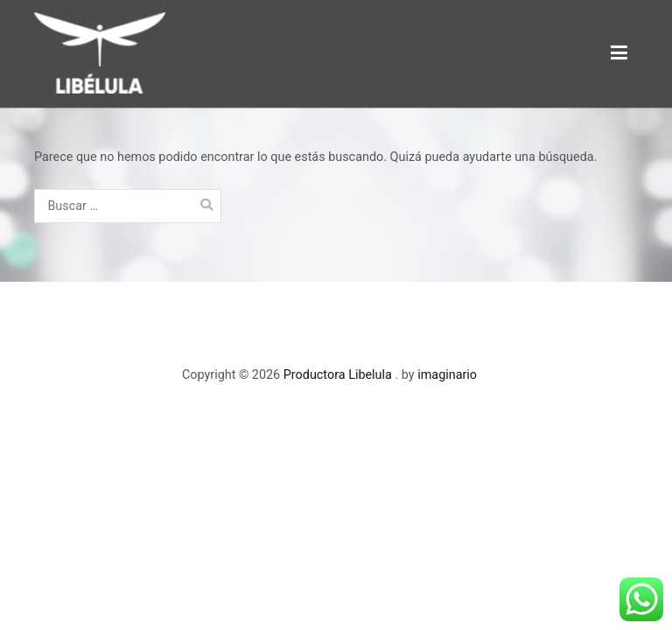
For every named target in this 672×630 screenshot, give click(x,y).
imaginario (447, 375)
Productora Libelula (339, 375)
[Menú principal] (619, 53)
